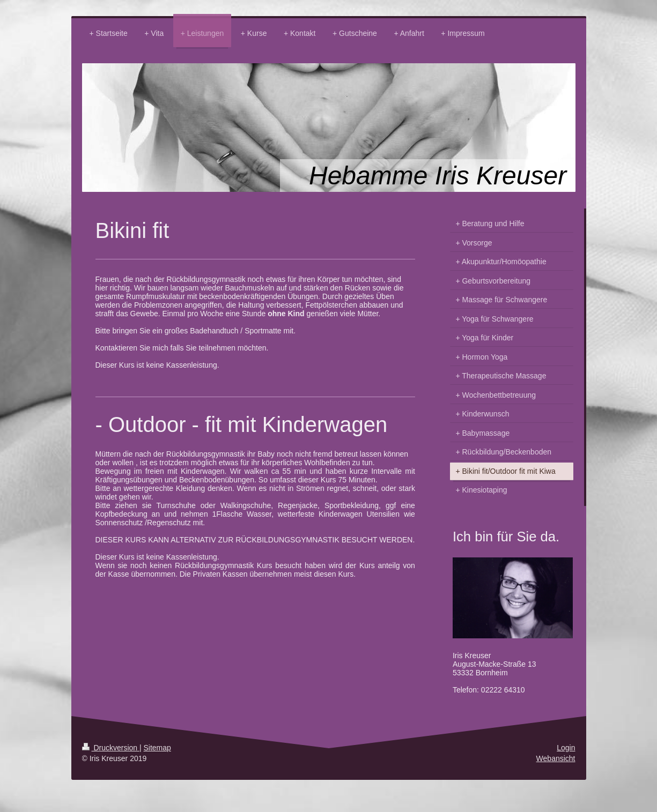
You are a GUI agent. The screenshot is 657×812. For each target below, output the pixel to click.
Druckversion (111, 748)
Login (566, 748)
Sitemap (157, 748)
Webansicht (556, 758)
